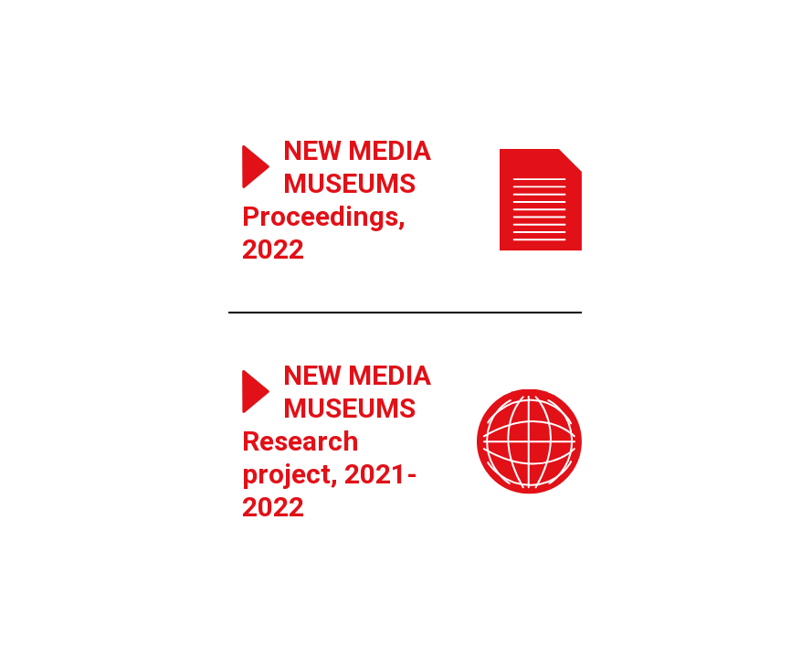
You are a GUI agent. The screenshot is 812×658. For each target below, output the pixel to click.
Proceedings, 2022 (324, 233)
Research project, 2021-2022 (330, 474)
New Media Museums (357, 167)
